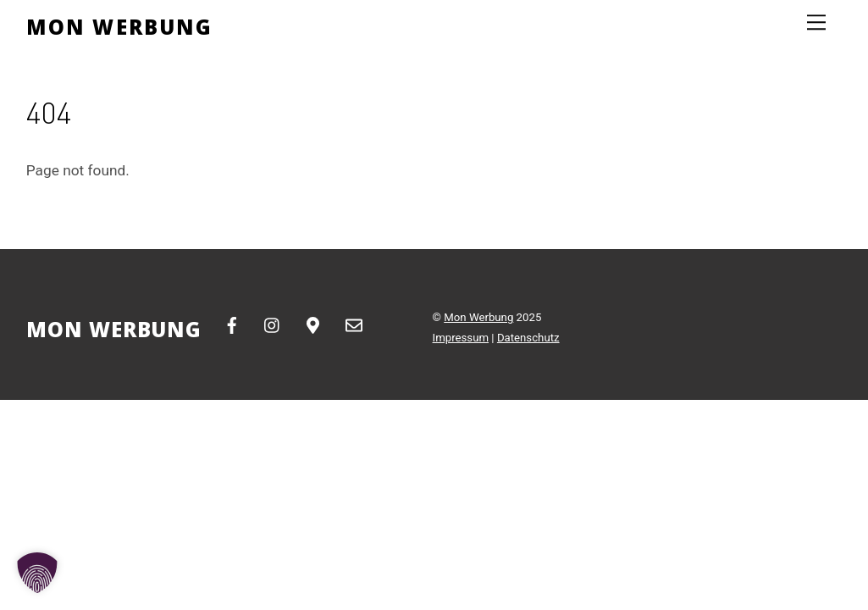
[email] (354, 324)
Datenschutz (528, 338)
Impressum (461, 338)
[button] (37, 573)
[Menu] (816, 22)
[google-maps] (313, 324)
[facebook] (232, 324)
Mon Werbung (478, 317)
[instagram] (273, 324)
